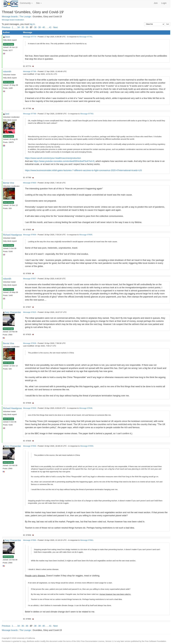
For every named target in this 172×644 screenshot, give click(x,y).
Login (164, 3)
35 (23, 27)
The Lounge (25, 17)
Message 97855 (87, 446)
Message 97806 (30, 235)
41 (50, 27)
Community (26, 3)
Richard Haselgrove (12, 235)
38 (35, 27)
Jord (7, 114)
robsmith (7, 72)
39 (39, 27)
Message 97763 (87, 114)
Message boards (10, 17)
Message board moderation (13, 20)
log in (32, 24)
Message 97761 (86, 37)
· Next (55, 27)
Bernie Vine (9, 183)
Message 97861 (87, 540)
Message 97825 (30, 312)
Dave (7, 37)
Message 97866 (30, 540)
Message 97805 (30, 183)
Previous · (7, 27)
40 (44, 27)
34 (19, 27)
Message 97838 (30, 343)
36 (27, 27)
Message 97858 (30, 446)
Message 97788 (30, 114)
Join (156, 3)
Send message (8, 44)
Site (39, 3)
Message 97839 (30, 408)
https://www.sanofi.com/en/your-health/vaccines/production (53, 158)
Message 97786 (30, 71)
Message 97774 (30, 37)
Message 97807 (30, 279)
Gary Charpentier (13, 312)
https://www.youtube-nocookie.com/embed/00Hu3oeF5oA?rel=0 (64, 161)
